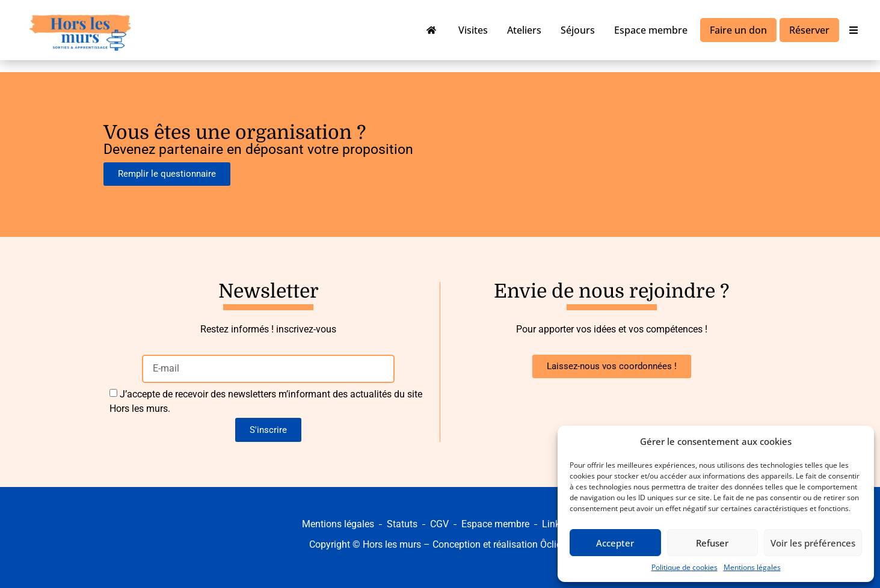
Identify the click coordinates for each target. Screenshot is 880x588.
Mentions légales (752, 567)
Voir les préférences (813, 543)
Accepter (615, 543)
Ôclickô (556, 544)
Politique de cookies (685, 567)
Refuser (712, 543)
